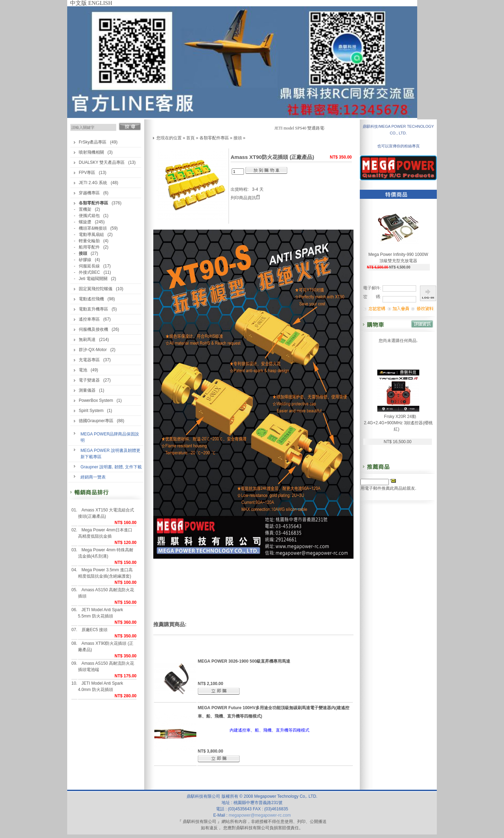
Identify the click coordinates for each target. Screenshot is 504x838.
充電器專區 (89, 360)
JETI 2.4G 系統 (93, 183)
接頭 (238, 138)
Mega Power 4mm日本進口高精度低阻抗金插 (105, 533)
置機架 (85, 209)
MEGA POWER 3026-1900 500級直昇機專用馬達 (244, 661)
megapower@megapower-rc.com (260, 815)
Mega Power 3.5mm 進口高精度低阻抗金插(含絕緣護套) (106, 573)
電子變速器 (89, 380)
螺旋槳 (85, 222)
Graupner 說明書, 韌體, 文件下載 (111, 467)
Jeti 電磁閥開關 (93, 279)
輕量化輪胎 (89, 241)
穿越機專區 (89, 193)
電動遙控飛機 (91, 299)
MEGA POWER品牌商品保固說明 (110, 437)
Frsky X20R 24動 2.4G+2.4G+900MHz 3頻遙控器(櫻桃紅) (398, 423)
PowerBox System (96, 400)
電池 (83, 370)
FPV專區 (87, 173)
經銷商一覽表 (93, 477)
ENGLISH (100, 3)
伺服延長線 (89, 266)
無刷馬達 (87, 340)
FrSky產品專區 (93, 142)
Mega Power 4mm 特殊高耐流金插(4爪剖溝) (106, 553)
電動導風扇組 (91, 235)
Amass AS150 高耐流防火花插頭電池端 (106, 666)
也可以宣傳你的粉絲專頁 (398, 146)
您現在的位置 (169, 138)
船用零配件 (89, 247)
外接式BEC (89, 272)
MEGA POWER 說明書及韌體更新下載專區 (110, 454)
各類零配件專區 (214, 138)
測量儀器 (87, 390)
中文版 (78, 3)
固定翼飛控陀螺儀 (96, 289)
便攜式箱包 (89, 216)
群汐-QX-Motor (93, 350)
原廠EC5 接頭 (95, 630)
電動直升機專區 (93, 309)
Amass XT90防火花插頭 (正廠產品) (106, 647)
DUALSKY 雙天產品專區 (102, 162)
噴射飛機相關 (91, 152)
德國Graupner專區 (96, 421)
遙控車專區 (89, 319)
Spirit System (91, 411)
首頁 (190, 138)
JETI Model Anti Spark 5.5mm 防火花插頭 (101, 613)
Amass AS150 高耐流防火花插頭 (106, 593)
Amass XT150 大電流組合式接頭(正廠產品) (106, 513)
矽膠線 (85, 260)
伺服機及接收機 (93, 329)
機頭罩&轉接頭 (93, 228)
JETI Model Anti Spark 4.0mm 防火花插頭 (101, 686)
